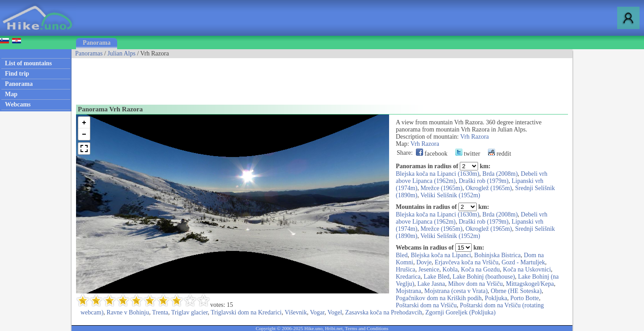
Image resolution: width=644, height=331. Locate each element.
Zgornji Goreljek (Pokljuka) (460, 312)
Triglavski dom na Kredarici (246, 312)
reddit (500, 154)
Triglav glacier (190, 312)
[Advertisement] (234, 78)
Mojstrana (409, 291)
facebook (432, 154)
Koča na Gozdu (480, 269)
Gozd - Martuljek (523, 262)
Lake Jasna (431, 284)
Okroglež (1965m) (489, 188)
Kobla (450, 269)
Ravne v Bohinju (128, 312)
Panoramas (89, 53)
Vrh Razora (475, 137)
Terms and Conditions (366, 328)
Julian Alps (121, 53)
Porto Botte (525, 298)
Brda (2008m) (500, 174)
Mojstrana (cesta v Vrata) (456, 291)
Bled (402, 255)
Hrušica (406, 269)
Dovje (424, 262)
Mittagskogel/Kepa (530, 284)
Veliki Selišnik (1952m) (450, 195)
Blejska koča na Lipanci (441, 255)
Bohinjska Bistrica (497, 255)
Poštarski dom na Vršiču (426, 305)
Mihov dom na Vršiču (475, 284)
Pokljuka (496, 298)
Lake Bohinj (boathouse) (484, 277)
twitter (468, 154)
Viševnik (296, 312)
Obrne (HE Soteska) (516, 291)
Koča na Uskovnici (527, 269)
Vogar (317, 312)
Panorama (97, 43)
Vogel (335, 312)
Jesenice (429, 269)
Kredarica (408, 277)
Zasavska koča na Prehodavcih (384, 312)
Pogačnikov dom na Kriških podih (439, 298)
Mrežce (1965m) (441, 188)
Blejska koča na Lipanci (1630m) (438, 174)
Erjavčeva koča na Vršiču (466, 262)
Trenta (160, 312)
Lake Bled (436, 277)
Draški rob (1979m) (484, 181)
